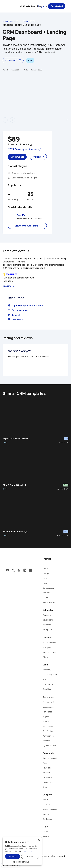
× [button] (39, 840)
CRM (5, 442)
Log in (41, 6)
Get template (17, 157)
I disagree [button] (30, 856)
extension (9, 178)
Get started (57, 6)
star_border (65, 442)
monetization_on (9, 173)
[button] (22, 862)
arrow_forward (12, 120)
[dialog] (22, 851)
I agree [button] (13, 856)
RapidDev (22, 215)
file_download (59, 442)
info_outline (20, 60)
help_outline (31, 145)
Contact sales (28, 6)
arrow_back (5, 120)
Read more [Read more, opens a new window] (27, 851)
